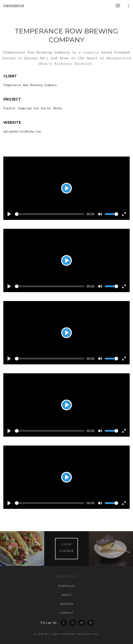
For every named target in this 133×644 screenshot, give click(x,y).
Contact (67, 613)
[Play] (66, 188)
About (67, 595)
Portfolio (67, 586)
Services (67, 604)
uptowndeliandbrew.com (22, 131)
